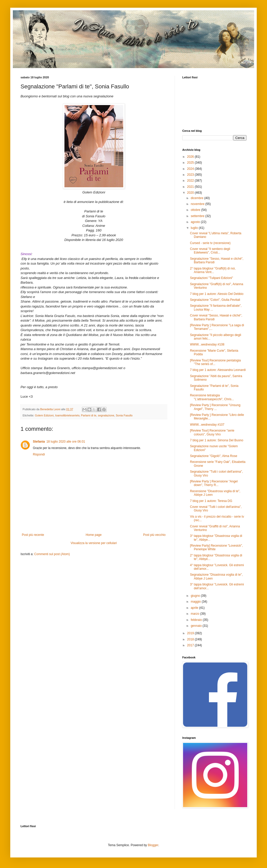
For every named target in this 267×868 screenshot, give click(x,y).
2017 (191, 645)
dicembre (198, 198)
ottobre (196, 210)
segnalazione (106, 415)
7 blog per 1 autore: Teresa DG (211, 501)
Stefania (39, 442)
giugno (196, 596)
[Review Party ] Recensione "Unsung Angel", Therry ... (215, 407)
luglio (195, 228)
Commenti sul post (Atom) (52, 554)
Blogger (153, 845)
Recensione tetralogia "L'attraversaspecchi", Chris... (212, 397)
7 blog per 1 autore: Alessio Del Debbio (217, 294)
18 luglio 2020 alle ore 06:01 (66, 442)
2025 (191, 163)
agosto (196, 222)
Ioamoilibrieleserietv (67, 415)
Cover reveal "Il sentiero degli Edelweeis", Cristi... (210, 251)
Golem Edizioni (44, 415)
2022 (191, 181)
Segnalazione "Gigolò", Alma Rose (214, 456)
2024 (191, 169)
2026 (191, 157)
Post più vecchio (154, 535)
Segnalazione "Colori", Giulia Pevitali (215, 300)
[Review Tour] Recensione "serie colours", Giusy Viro (212, 432)
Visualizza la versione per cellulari (94, 543)
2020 (191, 193)
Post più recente (33, 535)
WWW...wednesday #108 (207, 344)
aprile (195, 608)
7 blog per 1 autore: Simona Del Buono (217, 440)
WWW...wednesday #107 (207, 425)
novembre (198, 204)
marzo (196, 614)
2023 (191, 175)
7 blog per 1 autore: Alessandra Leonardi (218, 370)
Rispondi (39, 454)
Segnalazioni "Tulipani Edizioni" (212, 278)
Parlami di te (89, 415)
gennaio (197, 626)
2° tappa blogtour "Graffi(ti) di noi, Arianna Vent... (213, 270)
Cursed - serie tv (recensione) (210, 243)
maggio (196, 602)
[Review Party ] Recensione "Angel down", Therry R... (214, 483)
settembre (198, 216)
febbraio (197, 620)
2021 (191, 187)
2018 (191, 639)
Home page (94, 535)
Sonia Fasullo (124, 415)
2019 (191, 633)
